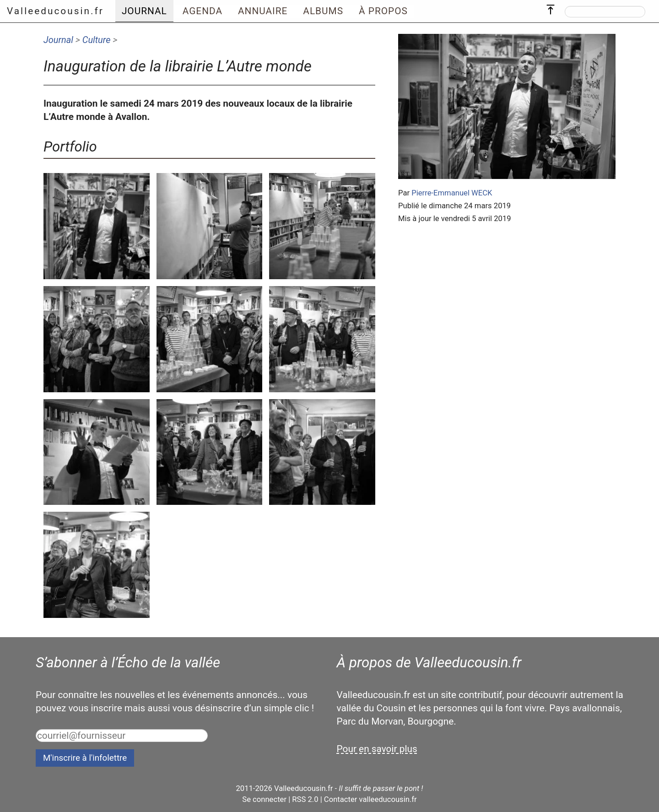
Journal (58, 40)
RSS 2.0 (305, 799)
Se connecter (264, 799)
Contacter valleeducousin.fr (370, 799)
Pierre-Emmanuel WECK (452, 193)
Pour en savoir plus (377, 749)
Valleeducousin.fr (55, 11)
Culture (97, 40)
